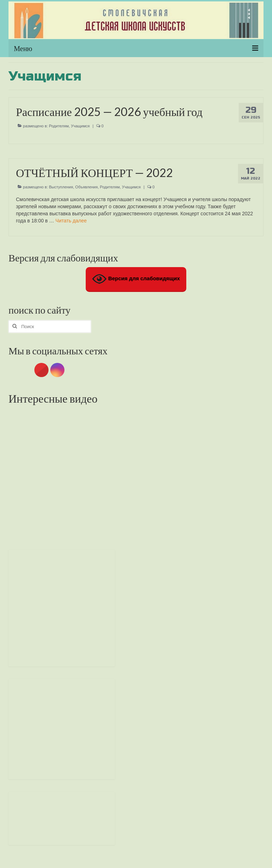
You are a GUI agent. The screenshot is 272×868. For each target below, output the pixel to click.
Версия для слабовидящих (136, 279)
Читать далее (71, 221)
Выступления (61, 187)
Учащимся (80, 126)
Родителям (59, 126)
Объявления (86, 187)
